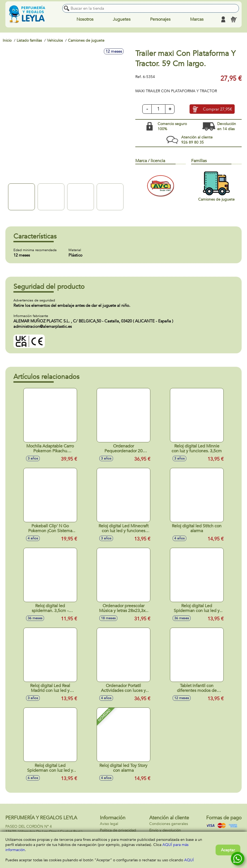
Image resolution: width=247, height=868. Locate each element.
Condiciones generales (169, 824)
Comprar (217, 109)
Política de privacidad (118, 830)
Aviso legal (109, 824)
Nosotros (85, 19)
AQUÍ (189, 860)
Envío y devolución (165, 830)
